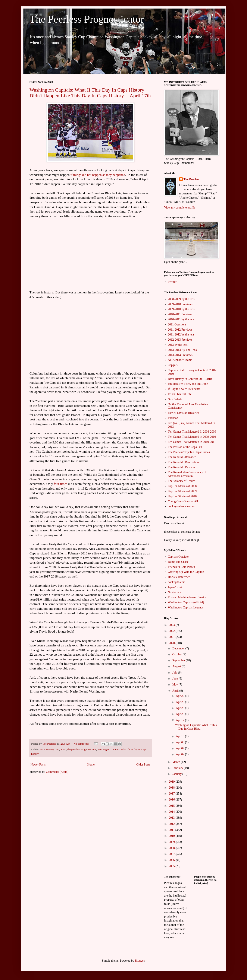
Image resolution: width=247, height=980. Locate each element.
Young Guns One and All (183, 501)
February (178, 768)
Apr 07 (180, 748)
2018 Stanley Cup (49, 750)
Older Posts (143, 765)
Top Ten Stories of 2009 (182, 491)
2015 (172, 806)
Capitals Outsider (178, 557)
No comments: (82, 744)
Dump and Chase (178, 562)
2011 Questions (177, 324)
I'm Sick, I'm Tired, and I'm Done (188, 384)
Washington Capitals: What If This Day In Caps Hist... (196, 727)
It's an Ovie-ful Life (180, 394)
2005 (172, 866)
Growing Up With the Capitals (186, 572)
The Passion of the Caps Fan (185, 447)
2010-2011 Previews (180, 314)
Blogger (140, 961)
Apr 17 (180, 720)
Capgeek (173, 365)
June (175, 679)
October (177, 654)
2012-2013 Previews (180, 340)
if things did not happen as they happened (98, 175)
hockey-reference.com (181, 506)
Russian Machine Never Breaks (187, 597)
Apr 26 (180, 702)
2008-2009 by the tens (181, 299)
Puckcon (173, 418)
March (176, 762)
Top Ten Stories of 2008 (182, 486)
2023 (172, 625)
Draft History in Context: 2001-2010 (190, 379)
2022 (172, 631)
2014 (172, 812)
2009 (172, 842)
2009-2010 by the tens (181, 309)
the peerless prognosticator (82, 750)
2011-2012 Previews (180, 330)
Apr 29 (180, 696)
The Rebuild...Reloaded (182, 457)
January (177, 774)
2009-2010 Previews (180, 304)
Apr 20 (180, 714)
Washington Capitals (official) (186, 602)
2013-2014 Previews (180, 355)
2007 (172, 854)
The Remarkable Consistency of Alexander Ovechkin (187, 474)
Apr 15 (180, 736)
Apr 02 (180, 754)
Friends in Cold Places (181, 567)
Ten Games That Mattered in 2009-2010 (192, 437)
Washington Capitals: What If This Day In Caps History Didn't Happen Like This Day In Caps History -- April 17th (90, 93)
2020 (172, 643)
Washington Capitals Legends (186, 607)
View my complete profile (180, 208)
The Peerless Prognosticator (87, 19)
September (179, 660)
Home (91, 765)
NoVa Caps (175, 592)
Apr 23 (180, 708)
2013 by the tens (178, 345)
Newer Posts (38, 765)
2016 (172, 800)
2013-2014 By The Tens (182, 350)
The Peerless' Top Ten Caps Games (189, 452)
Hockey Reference (179, 577)
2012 (172, 824)
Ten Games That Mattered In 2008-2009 (192, 432)
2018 (172, 788)
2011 (172, 830)
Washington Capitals (109, 750)
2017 (172, 794)
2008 (172, 848)
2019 (172, 782)
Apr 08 (180, 742)
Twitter (172, 282)
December (179, 648)
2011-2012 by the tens (181, 335)
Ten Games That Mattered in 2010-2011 (192, 442)
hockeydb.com (177, 582)
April (176, 691)
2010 (172, 836)
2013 (172, 818)
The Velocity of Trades (182, 481)
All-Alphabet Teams (180, 360)
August (177, 666)
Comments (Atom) (57, 772)
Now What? (175, 399)
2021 (172, 637)
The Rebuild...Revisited (182, 467)
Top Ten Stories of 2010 (182, 496)
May (175, 685)
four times (61, 484)
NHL (63, 750)
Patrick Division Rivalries (183, 413)
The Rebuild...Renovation (183, 462)
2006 (172, 860)
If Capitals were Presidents (184, 389)
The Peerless (192, 179)
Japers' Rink (175, 587)
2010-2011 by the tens (181, 319)
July (175, 673)
